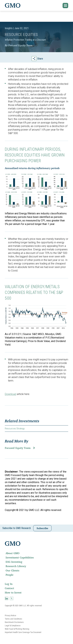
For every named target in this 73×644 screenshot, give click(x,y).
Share (40, 59)
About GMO (13, 553)
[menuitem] (36, 553)
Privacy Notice (10, 616)
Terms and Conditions (13, 619)
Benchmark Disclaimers (14, 622)
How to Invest (13, 592)
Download (11, 394)
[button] (65, 6)
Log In (9, 584)
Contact (9, 588)
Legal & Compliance (13, 626)
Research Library (16, 566)
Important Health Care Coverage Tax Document (23, 632)
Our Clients (12, 570)
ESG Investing (14, 562)
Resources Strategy (15, 429)
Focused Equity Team (18, 448)
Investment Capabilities (20, 557)
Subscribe (42, 528)
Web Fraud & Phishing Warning (17, 629)
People (9, 575)
